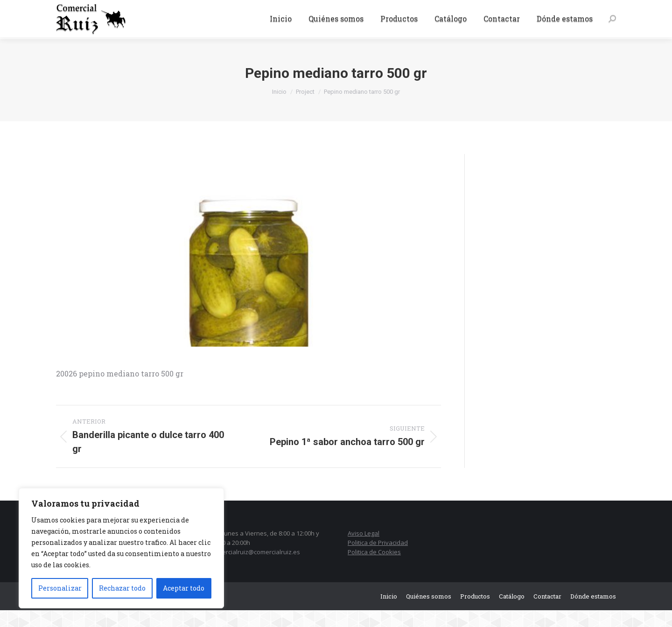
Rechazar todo (122, 588)
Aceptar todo (184, 588)
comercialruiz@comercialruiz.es (255, 569)
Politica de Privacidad (378, 559)
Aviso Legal (364, 550)
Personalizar (60, 588)
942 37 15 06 (78, 8)
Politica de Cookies (374, 569)
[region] (121, 548)
